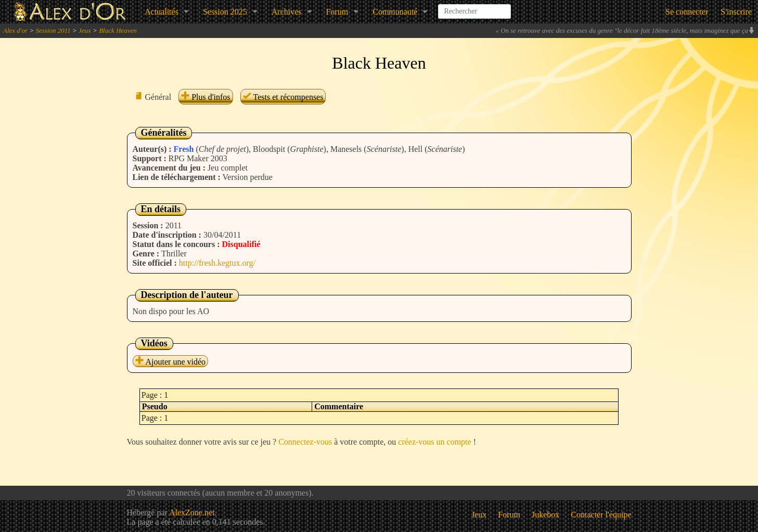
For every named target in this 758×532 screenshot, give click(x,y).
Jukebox (545, 515)
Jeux (85, 30)
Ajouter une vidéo (171, 362)
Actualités (162, 12)
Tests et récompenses (283, 97)
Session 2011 (53, 30)
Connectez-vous (305, 442)
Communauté (395, 12)
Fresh (184, 149)
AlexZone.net (192, 512)
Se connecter (687, 12)
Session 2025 (225, 12)
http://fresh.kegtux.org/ (217, 263)
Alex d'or (15, 30)
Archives (287, 12)
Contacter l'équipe (601, 515)
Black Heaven (118, 30)
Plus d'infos (205, 97)
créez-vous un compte (434, 442)
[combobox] (474, 7)
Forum (337, 12)
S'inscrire (736, 12)
